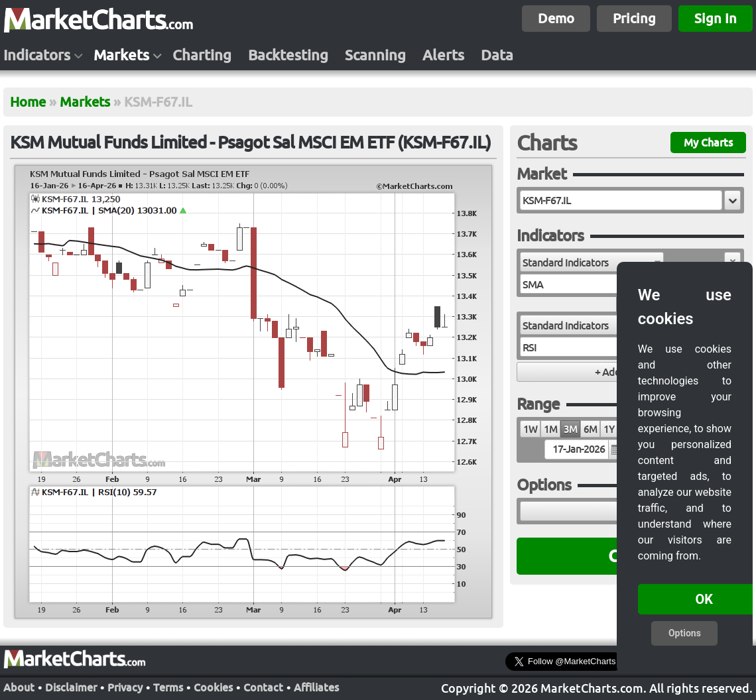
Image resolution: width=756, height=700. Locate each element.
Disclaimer (71, 687)
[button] (732, 200)
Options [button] (685, 633)
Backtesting (288, 55)
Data (497, 55)
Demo (556, 18)
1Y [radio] (609, 429)
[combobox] (592, 262)
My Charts (708, 143)
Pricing (634, 18)
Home (28, 102)
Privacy (125, 687)
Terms (168, 687)
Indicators (37, 55)
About (19, 687)
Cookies (213, 687)
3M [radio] (570, 429)
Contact (263, 687)
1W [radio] (530, 429)
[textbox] (621, 200)
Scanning (375, 55)
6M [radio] (590, 429)
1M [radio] (550, 429)
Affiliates (316, 687)
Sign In (716, 18)
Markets (121, 55)
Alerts (443, 55)
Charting (202, 55)
